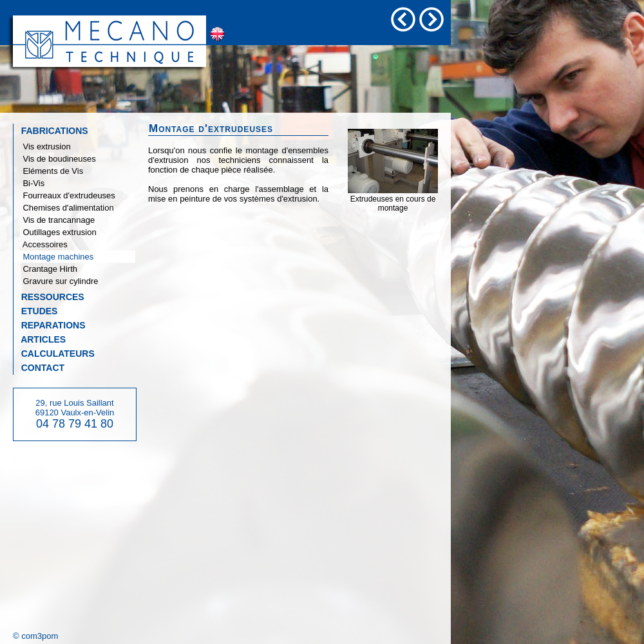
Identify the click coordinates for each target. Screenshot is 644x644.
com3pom (40, 636)
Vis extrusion (42, 147)
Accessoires (41, 244)
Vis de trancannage (54, 220)
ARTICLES (40, 339)
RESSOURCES (49, 297)
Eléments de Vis (48, 171)
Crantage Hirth (45, 269)
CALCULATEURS (54, 354)
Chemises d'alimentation (64, 208)
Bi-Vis (29, 183)
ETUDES (35, 311)
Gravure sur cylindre (56, 281)
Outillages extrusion (55, 232)
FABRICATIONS (51, 131)
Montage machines (53, 257)
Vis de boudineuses (55, 159)
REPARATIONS (50, 325)
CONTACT (39, 368)
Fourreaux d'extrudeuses (64, 195)
